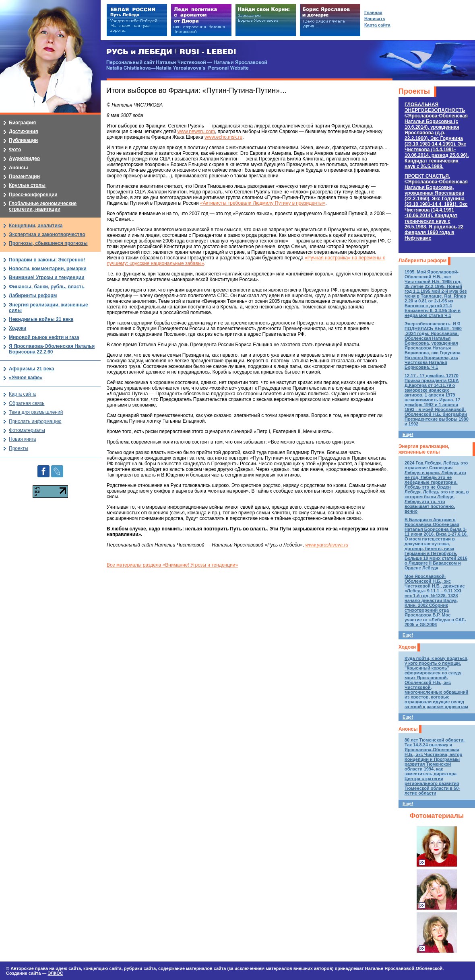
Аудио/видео (24, 158)
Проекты (414, 91)
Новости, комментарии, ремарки (48, 269)
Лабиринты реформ (422, 261)
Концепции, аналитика (36, 226)
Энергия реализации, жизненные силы (424, 449)
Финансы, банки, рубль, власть (47, 287)
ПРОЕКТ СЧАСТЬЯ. (436, 207)
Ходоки (407, 647)
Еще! (408, 434)
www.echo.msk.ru (223, 137)
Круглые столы (27, 185)
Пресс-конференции (33, 195)
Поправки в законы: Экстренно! (47, 260)
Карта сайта (22, 394)
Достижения (23, 131)
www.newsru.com (196, 131)
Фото (15, 150)
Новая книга (22, 439)
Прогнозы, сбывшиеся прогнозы (48, 243)
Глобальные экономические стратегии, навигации (43, 206)
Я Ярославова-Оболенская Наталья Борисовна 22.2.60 (52, 349)
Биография (22, 123)
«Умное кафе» (26, 378)
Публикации (23, 140)
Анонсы (408, 729)
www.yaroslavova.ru (327, 545)
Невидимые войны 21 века (41, 319)
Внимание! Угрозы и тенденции (47, 277)
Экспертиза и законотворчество (47, 234)
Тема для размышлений (36, 412)
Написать (375, 18)
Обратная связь (27, 403)
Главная (373, 12)
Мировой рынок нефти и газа (44, 337)
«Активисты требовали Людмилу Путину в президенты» (263, 203)
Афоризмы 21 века (31, 369)
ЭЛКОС (55, 973)
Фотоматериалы (437, 816)
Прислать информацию (35, 421)
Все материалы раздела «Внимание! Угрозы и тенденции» (172, 565)
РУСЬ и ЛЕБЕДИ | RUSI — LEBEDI (171, 52)
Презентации (24, 177)
